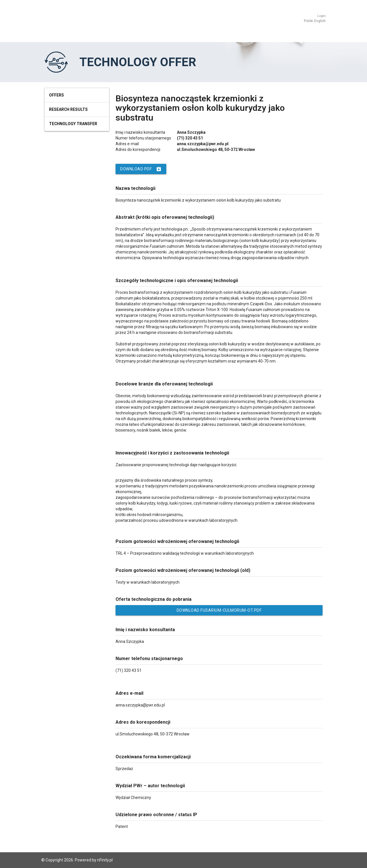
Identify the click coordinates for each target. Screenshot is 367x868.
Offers (56, 95)
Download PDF (141, 169)
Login (322, 16)
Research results (68, 109)
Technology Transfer (73, 124)
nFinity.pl (105, 860)
